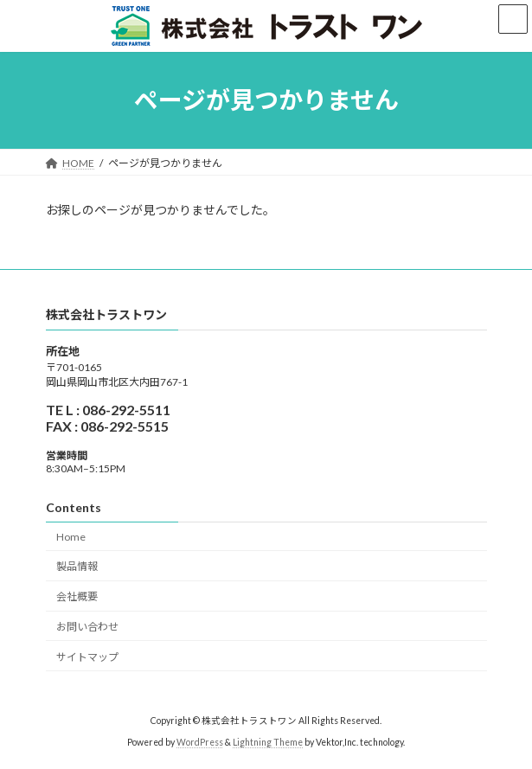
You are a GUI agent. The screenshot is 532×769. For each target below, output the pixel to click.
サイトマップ (87, 657)
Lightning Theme (268, 742)
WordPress (200, 742)
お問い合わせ (87, 627)
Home (71, 536)
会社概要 (77, 596)
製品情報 (77, 566)
